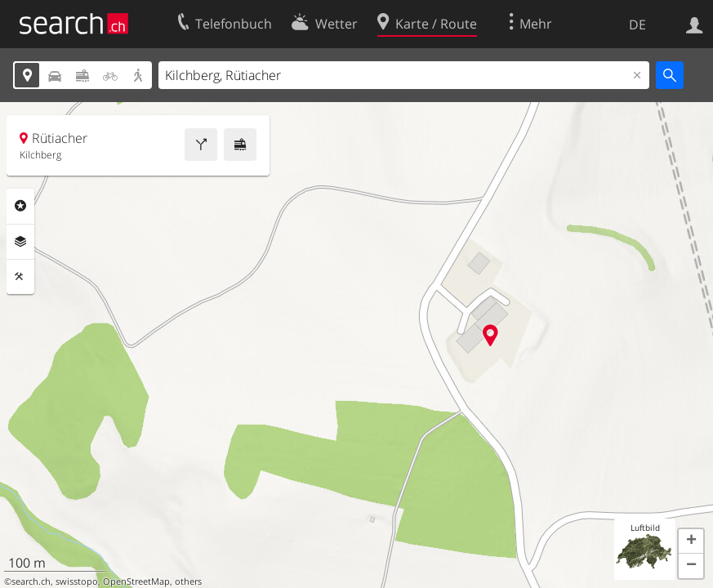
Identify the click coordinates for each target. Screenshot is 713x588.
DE (637, 24)
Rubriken (20, 206)
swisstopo (77, 581)
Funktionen (20, 277)
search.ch (31, 581)
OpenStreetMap (136, 581)
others (188, 581)
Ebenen (20, 242)
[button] (691, 541)
